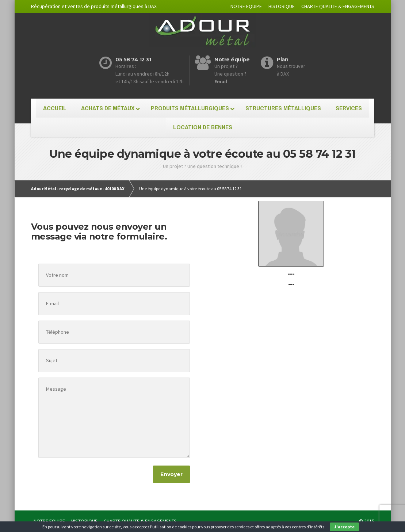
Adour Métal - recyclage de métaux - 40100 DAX (78, 189)
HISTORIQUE (282, 6)
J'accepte (344, 527)
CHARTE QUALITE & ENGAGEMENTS (338, 6)
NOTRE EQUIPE (246, 6)
